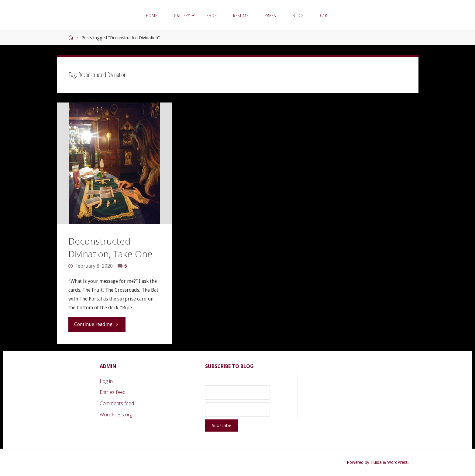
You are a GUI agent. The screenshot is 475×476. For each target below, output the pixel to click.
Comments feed (117, 403)
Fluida (375, 462)
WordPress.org (116, 415)
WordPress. (398, 462)
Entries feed (113, 392)
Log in (106, 381)
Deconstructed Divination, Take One (110, 247)
